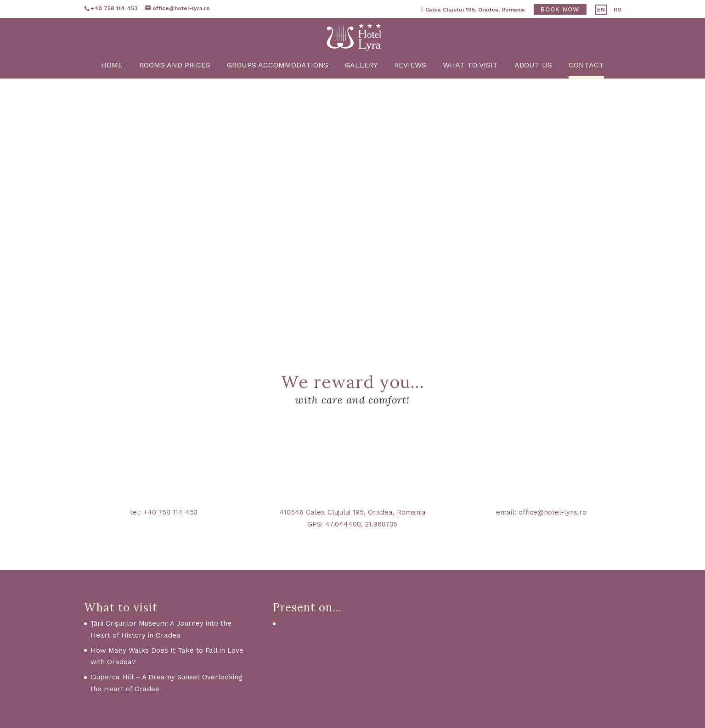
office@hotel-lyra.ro (553, 512)
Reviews (411, 90)
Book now (560, 9)
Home (110, 90)
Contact (588, 90)
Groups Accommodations (277, 90)
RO (618, 10)
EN (601, 10)
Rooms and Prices (174, 90)
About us (535, 90)
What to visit (471, 90)
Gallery (361, 90)
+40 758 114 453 (170, 512)
